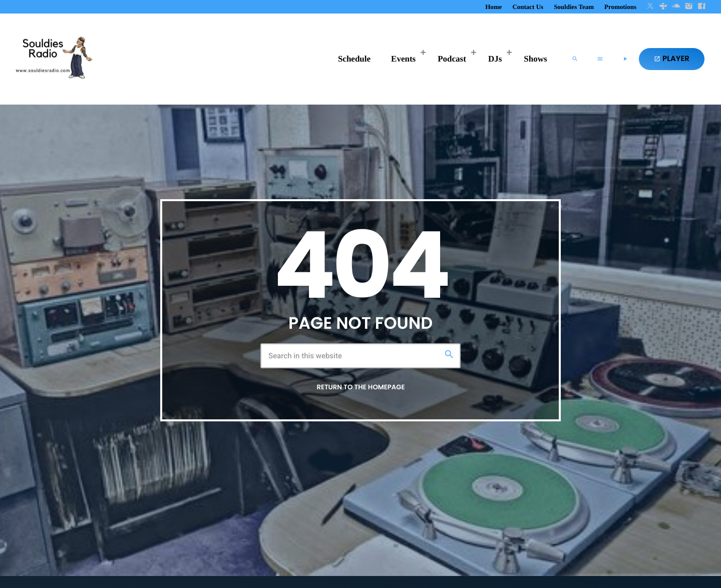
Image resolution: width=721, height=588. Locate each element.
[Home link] (53, 59)
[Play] (625, 59)
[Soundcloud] (676, 7)
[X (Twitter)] (650, 7)
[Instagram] (689, 7)
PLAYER (672, 59)
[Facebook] (701, 7)
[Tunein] (663, 7)
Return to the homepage (360, 387)
